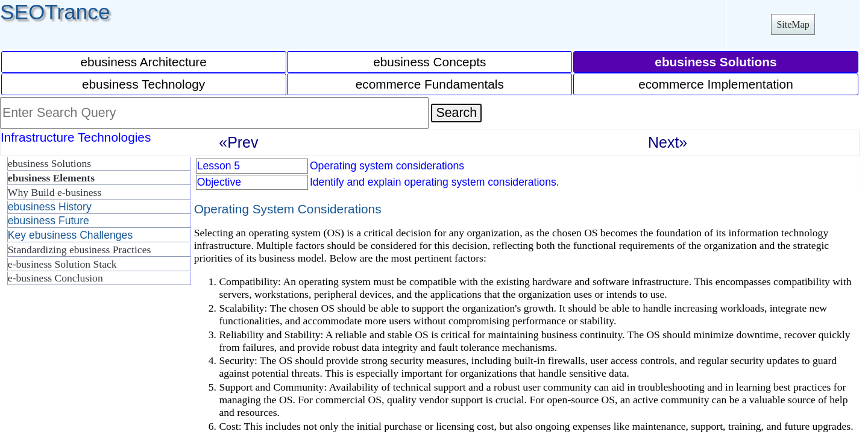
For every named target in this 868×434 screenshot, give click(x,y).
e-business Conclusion (55, 278)
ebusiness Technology (143, 84)
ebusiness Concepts (429, 62)
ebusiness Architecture (144, 62)
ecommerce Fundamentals (430, 84)
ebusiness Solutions (49, 163)
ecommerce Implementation (716, 84)
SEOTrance (55, 12)
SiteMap (793, 24)
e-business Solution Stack (62, 264)
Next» (668, 142)
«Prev (238, 142)
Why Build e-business (55, 192)
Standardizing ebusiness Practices (79, 250)
